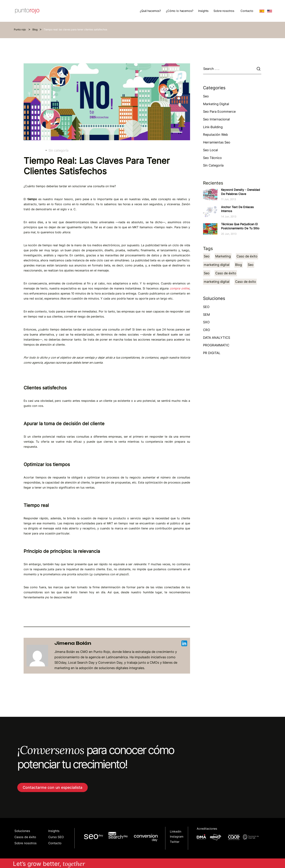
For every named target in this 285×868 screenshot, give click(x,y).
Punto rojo (20, 29)
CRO (207, 330)
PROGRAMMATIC (216, 345)
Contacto (247, 11)
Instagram (177, 837)
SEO (206, 307)
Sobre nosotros (25, 843)
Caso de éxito (247, 256)
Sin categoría (58, 150)
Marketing (223, 256)
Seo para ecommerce (219, 112)
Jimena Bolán (121, 643)
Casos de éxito (25, 837)
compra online (179, 288)
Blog (35, 29)
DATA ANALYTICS (217, 338)
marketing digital (217, 265)
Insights (54, 831)
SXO (206, 322)
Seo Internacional (216, 119)
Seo (206, 96)
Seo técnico (212, 158)
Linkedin (176, 832)
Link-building (213, 127)
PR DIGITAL (212, 353)
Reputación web (215, 135)
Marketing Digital (216, 104)
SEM (206, 315)
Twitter (175, 842)
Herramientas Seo (217, 142)
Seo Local (210, 150)
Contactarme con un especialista (53, 787)
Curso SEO (56, 837)
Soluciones (22, 831)
